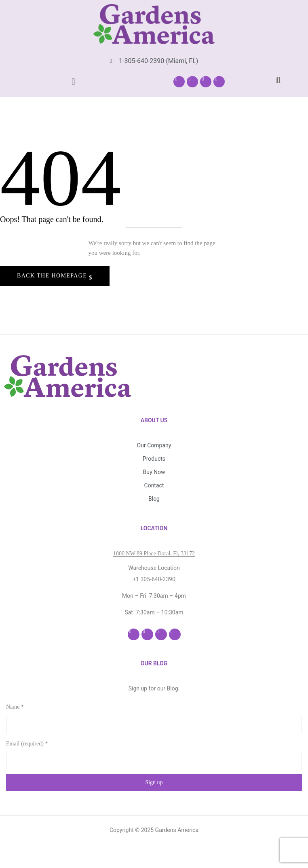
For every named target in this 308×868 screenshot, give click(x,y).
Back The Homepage (53, 276)
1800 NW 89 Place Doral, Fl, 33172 (154, 554)
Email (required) (27, 744)
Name (15, 707)
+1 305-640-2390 (154, 579)
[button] (73, 82)
